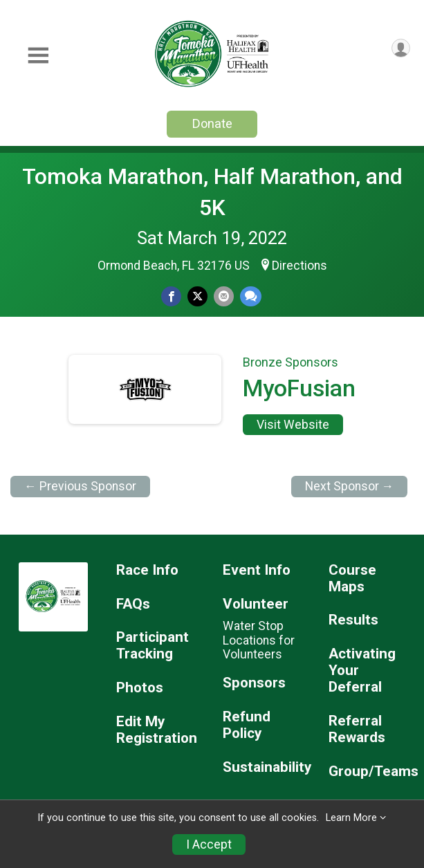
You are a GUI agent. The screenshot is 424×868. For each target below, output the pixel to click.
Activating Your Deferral (362, 671)
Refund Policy (247, 725)
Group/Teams (371, 772)
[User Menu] (401, 48)
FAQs (133, 604)
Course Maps (352, 579)
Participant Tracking (153, 646)
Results (353, 620)
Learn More (351, 818)
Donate (212, 123)
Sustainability (265, 767)
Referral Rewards (357, 729)
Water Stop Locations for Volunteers (259, 640)
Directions (299, 266)
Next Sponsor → (350, 486)
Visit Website (293, 425)
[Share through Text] (251, 296)
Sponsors (254, 683)
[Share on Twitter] (197, 296)
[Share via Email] (224, 296)
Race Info (147, 570)
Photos (140, 688)
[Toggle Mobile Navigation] (38, 56)
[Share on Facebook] (171, 296)
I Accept (209, 844)
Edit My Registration (157, 730)
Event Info (257, 570)
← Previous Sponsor (80, 486)
